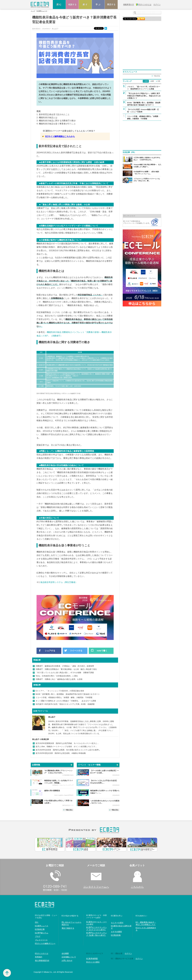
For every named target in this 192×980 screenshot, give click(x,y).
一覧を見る (69, 810)
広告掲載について (69, 957)
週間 (153, 81)
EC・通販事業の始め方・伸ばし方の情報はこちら (146, 923)
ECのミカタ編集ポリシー (45, 943)
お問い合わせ (67, 960)
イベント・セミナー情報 (89, 765)
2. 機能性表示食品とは (47, 118)
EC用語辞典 (116, 935)
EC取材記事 (40, 929)
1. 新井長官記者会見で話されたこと (53, 114)
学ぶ (98, 4)
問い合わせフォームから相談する (72, 923)
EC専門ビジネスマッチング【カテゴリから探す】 (97, 929)
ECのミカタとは (42, 953)
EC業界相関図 (92, 959)
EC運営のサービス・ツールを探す (97, 923)
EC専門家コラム (42, 933)
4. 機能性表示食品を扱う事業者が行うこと (56, 124)
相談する (72, 4)
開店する (111, 4)
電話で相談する (68, 928)
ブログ (38, 936)
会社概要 (65, 953)
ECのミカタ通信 (93, 962)
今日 (146, 81)
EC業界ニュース (42, 11)
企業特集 (36, 765)
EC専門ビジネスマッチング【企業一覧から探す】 (97, 934)
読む (59, 4)
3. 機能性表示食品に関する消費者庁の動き (56, 121)
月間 (159, 81)
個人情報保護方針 (42, 960)
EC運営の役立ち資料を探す (121, 927)
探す (85, 4)
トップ (33, 11)
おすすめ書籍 (116, 932)
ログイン (128, 953)
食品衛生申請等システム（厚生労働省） (59, 582)
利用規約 (39, 957)
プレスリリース (41, 940)
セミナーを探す (117, 923)
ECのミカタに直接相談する (146, 929)
